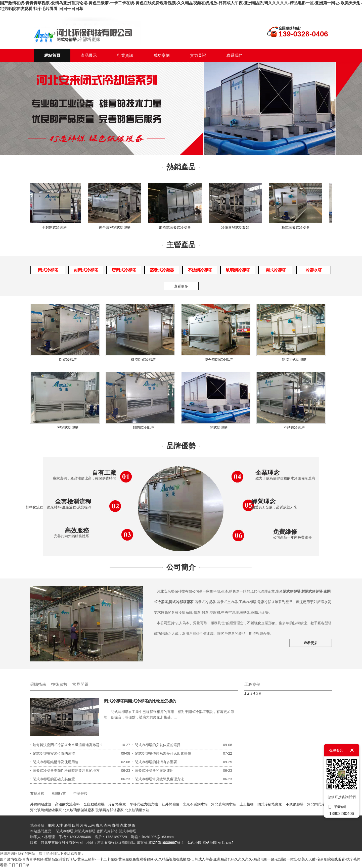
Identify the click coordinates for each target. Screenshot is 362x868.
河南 (83, 825)
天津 (59, 825)
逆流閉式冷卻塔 (294, 360)
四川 (76, 825)
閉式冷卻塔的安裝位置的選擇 (156, 745)
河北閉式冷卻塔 (320, 804)
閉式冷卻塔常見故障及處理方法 (158, 779)
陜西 (131, 825)
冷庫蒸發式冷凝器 (237, 227)
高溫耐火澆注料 (67, 804)
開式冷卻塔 (276, 270)
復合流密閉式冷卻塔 (116, 227)
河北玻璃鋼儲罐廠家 (46, 810)
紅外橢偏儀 (170, 804)
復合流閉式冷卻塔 (219, 360)
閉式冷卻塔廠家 (270, 804)
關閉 (352, 750)
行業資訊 (125, 55)
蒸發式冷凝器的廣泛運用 (153, 770)
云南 (91, 825)
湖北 (123, 825)
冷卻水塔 (314, 270)
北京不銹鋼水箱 (195, 804)
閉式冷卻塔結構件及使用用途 (54, 762)
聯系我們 (235, 55)
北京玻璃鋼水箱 (137, 810)
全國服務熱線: (290, 28)
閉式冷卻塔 (48, 270)
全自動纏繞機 (94, 804)
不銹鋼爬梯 (295, 804)
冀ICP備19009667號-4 (166, 843)
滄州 (67, 825)
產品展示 (89, 55)
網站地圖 (210, 843)
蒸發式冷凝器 (162, 270)
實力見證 (198, 55)
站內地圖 (195, 843)
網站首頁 (52, 55)
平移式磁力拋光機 (144, 804)
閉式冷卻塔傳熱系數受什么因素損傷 (162, 753)
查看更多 (181, 286)
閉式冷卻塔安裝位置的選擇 (53, 753)
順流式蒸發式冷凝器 (176, 227)
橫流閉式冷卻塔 (143, 360)
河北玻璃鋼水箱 (223, 804)
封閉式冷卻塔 (86, 270)
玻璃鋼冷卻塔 (238, 270)
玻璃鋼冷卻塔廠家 (110, 810)
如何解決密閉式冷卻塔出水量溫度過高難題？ (67, 745)
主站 (51, 825)
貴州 (115, 825)
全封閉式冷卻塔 (56, 227)
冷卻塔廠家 (117, 804)
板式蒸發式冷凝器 (297, 227)
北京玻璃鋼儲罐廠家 (79, 810)
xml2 (230, 843)
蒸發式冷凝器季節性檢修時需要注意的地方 (65, 770)
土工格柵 (247, 804)
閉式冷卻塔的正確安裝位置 (53, 779)
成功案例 (162, 55)
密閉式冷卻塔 (124, 270)
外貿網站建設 (41, 804)
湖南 (107, 825)
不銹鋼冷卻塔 (200, 270)
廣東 (99, 825)
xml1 (221, 843)
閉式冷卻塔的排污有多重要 (155, 762)
